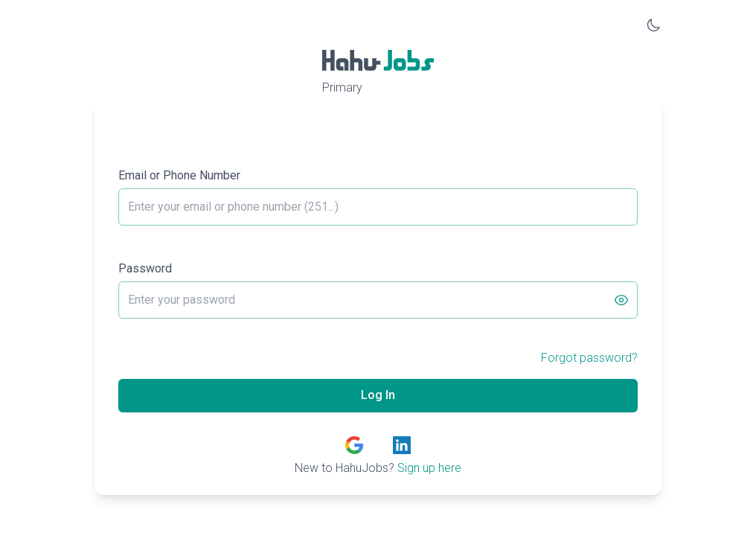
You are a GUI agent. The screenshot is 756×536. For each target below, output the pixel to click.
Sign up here (429, 468)
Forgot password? (589, 358)
